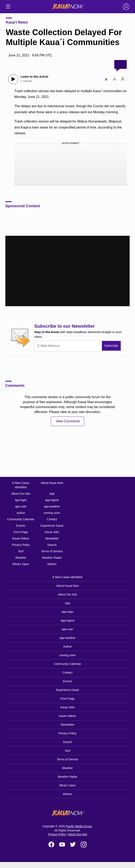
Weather (21, 558)
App (52, 494)
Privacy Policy (21, 545)
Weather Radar (52, 558)
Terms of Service (52, 551)
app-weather (52, 506)
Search (52, 545)
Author (21, 513)
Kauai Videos (21, 538)
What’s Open (21, 564)
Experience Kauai (52, 526)
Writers (52, 564)
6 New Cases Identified (21, 485)
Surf (21, 551)
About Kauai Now (52, 483)
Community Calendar (21, 519)
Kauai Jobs (52, 532)
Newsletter (52, 538)
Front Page (21, 532)
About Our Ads (21, 494)
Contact (52, 519)
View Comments (68, 421)
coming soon (52, 513)
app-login (21, 500)
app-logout (52, 500)
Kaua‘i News (17, 22)
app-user (21, 506)
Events (21, 526)
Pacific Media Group (79, 826)
